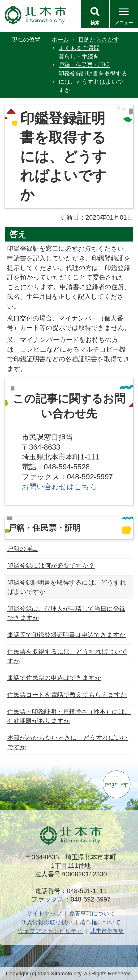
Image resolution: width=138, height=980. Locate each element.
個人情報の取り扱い (47, 922)
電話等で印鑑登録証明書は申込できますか (67, 635)
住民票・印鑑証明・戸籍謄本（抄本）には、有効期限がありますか (69, 716)
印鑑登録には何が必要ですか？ (51, 566)
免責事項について (92, 913)
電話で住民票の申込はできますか (54, 678)
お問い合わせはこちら (59, 487)
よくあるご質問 (79, 48)
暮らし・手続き (79, 56)
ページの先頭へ (116, 784)
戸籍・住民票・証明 (84, 65)
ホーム (60, 39)
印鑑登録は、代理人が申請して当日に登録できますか (66, 613)
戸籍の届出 (23, 549)
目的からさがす (99, 39)
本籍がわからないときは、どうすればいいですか (68, 742)
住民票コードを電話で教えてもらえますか (67, 695)
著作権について (100, 922)
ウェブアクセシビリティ (50, 931)
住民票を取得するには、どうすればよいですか (67, 656)
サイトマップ (44, 913)
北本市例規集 (107, 931)
